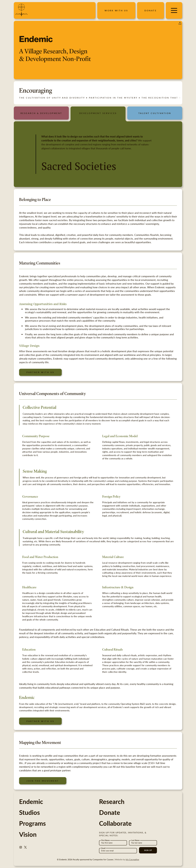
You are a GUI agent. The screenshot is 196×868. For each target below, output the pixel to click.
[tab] (41, 113)
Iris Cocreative (132, 859)
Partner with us (40, 372)
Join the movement (43, 781)
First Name (105, 840)
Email (103, 848)
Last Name (135, 840)
